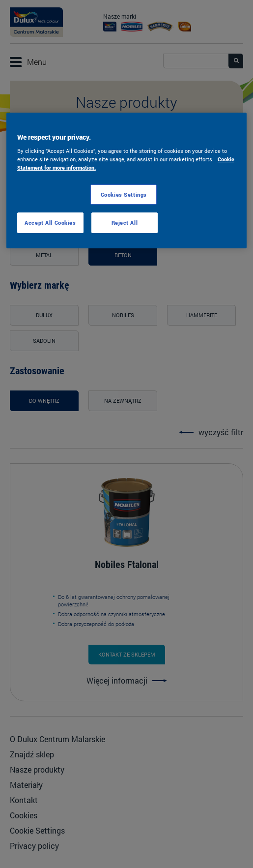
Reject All (125, 223)
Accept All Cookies (50, 223)
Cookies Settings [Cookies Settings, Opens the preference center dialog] (124, 195)
